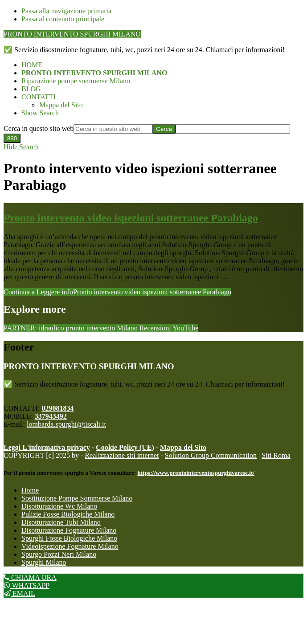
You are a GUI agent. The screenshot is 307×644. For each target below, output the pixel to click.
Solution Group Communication (211, 455)
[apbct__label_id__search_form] (233, 129)
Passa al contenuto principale (63, 19)
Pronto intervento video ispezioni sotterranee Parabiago (131, 218)
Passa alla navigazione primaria (66, 11)
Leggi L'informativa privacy (47, 447)
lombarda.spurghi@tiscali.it (66, 424)
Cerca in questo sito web (39, 128)
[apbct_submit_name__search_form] (12, 138)
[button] (40, 113)
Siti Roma (276, 455)
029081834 (57, 408)
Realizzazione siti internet (122, 455)
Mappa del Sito (183, 447)
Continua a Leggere (117, 292)
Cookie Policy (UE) (125, 447)
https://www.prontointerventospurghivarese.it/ (196, 473)
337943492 (51, 416)
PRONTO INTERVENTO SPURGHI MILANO (72, 34)
